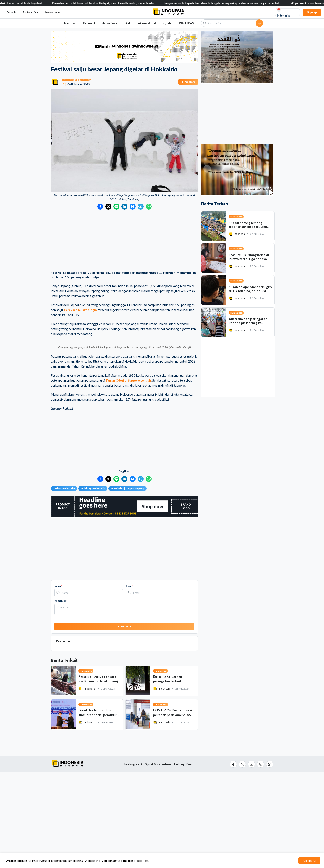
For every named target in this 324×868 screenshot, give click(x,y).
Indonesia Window (76, 80)
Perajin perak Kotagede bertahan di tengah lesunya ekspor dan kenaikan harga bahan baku (243, 3)
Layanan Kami (53, 12)
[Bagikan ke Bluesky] (133, 207)
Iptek (127, 23)
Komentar (61, 696)
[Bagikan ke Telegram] (141, 207)
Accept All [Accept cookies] (309, 861)
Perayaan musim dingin (80, 310)
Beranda (11, 12)
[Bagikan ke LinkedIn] (124, 207)
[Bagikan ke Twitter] (108, 207)
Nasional (70, 23)
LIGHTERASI (186, 23)
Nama (58, 681)
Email (130, 681)
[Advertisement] (124, 241)
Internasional (147, 23)
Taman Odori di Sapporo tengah (128, 476)
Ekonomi (89, 23)
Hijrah (167, 23)
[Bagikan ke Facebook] (100, 207)
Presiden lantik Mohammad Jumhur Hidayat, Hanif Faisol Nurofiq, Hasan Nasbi (123, 3)
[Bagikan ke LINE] (116, 207)
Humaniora (109, 23)
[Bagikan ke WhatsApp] (149, 207)
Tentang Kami (31, 12)
